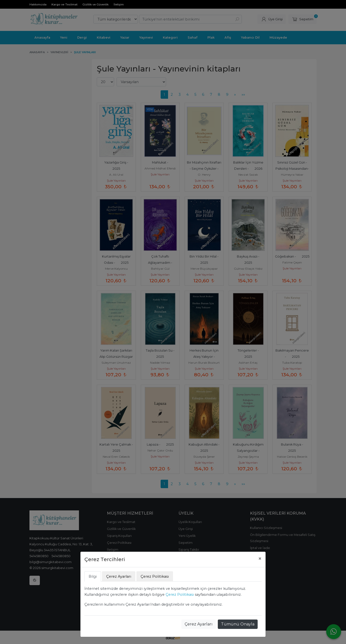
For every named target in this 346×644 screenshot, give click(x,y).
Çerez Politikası (180, 595)
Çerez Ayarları (199, 624)
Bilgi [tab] (93, 576)
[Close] (260, 559)
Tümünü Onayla (238, 624)
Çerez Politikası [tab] (155, 576)
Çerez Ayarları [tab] (119, 576)
